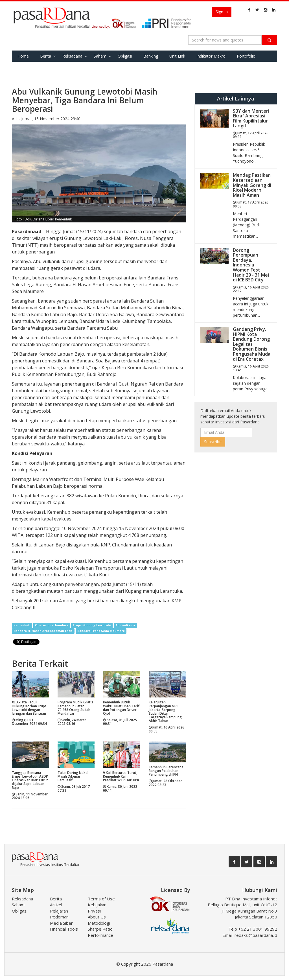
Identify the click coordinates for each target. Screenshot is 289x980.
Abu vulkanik (125, 625)
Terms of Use (101, 899)
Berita (46, 56)
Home (23, 56)
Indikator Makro (211, 56)
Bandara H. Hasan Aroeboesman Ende (43, 631)
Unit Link (177, 56)
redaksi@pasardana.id (256, 935)
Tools (49, 67)
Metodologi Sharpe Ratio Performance (100, 929)
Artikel (56, 905)
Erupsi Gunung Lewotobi (92, 625)
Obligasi (125, 56)
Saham (100, 56)
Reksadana (72, 56)
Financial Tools (64, 929)
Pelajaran (59, 911)
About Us (97, 917)
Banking (151, 56)
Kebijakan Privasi (97, 908)
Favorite (25, 67)
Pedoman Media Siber (61, 920)
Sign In (222, 12)
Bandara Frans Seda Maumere (101, 631)
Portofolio (246, 56)
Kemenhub (22, 625)
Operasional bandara (52, 625)
